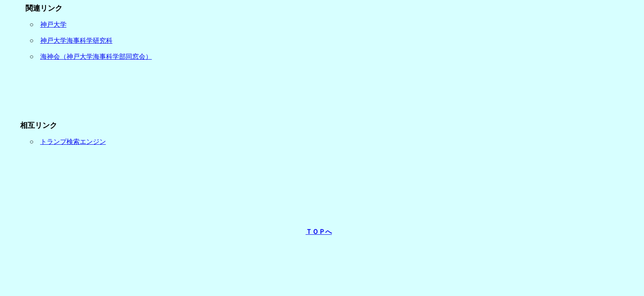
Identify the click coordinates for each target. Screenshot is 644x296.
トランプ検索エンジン (73, 142)
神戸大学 (53, 24)
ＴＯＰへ (319, 232)
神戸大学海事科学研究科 (76, 40)
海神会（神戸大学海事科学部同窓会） (96, 57)
